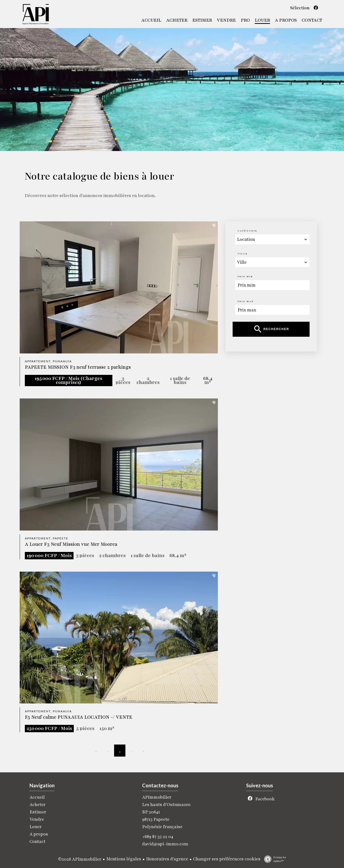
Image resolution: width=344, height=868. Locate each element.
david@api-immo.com (165, 844)
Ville (243, 254)
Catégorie (247, 231)
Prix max (246, 301)
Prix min (245, 276)
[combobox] (272, 239)
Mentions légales (124, 859)
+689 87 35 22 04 (158, 837)
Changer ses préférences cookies (227, 859)
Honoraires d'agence (167, 859)
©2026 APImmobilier (80, 859)
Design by (274, 859)
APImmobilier (157, 797)
